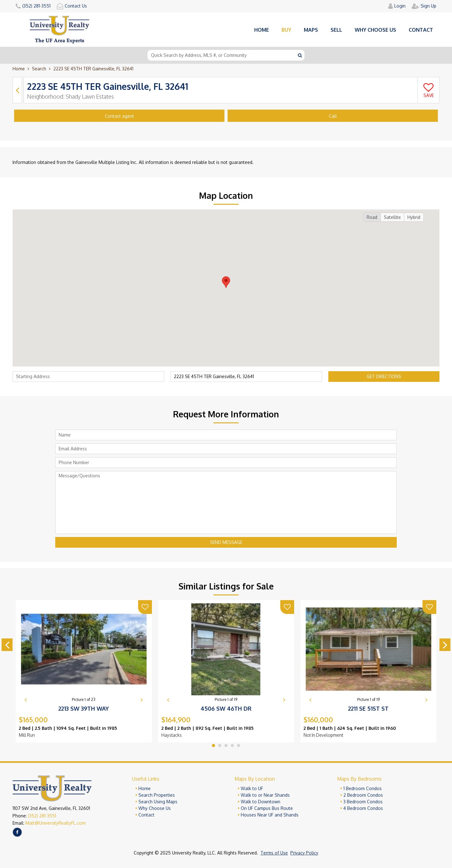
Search (39, 69)
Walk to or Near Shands (265, 795)
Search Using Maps (158, 802)
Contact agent (119, 116)
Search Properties (157, 795)
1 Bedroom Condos (363, 788)
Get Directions (384, 376)
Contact (421, 30)
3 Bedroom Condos (363, 802)
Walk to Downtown (261, 802)
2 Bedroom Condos (363, 795)
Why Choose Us (155, 808)
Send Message (226, 542)
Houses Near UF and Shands (270, 815)
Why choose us (375, 30)
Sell (336, 30)
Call (333, 116)
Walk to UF (252, 788)
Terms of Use (274, 853)
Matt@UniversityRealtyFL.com (56, 823)
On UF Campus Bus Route (267, 808)
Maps (311, 30)
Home (262, 30)
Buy (286, 30)
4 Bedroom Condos (363, 808)
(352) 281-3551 (42, 816)
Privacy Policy (304, 853)
